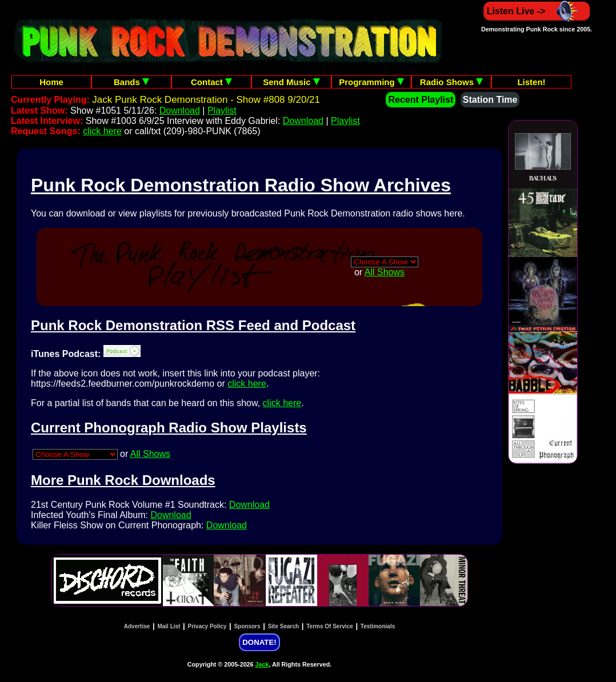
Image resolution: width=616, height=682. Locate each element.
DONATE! (259, 642)
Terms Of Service (330, 626)
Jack (262, 664)
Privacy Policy (207, 626)
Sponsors (247, 626)
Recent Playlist (421, 100)
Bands (131, 82)
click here (102, 131)
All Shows (385, 272)
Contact (211, 82)
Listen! (531, 82)
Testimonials (378, 626)
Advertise (137, 626)
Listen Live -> (537, 11)
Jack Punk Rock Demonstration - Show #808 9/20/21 (206, 100)
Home (51, 82)
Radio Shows (451, 82)
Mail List (169, 626)
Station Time (490, 100)
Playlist (222, 111)
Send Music (291, 82)
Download (180, 111)
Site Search (283, 626)
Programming (371, 82)
